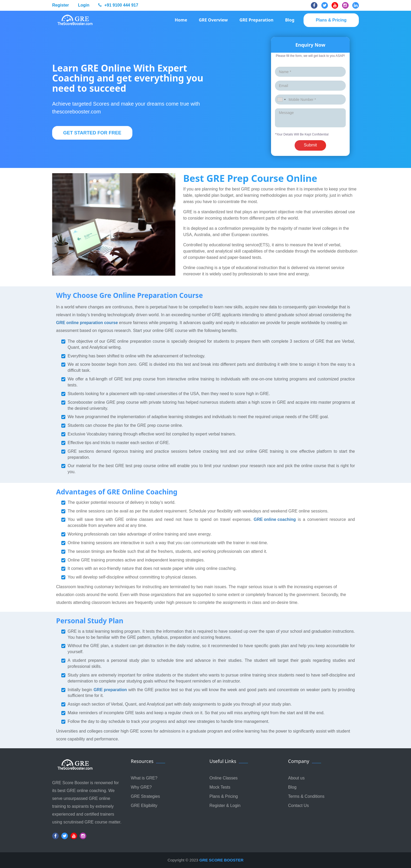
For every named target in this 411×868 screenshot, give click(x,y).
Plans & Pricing (224, 796)
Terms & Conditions (306, 796)
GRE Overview (213, 20)
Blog (290, 20)
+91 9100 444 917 (118, 5)
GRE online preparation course (87, 323)
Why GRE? (141, 787)
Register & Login (225, 806)
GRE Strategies (145, 796)
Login (84, 5)
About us (296, 778)
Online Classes (224, 778)
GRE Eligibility (144, 806)
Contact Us (298, 806)
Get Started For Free (92, 133)
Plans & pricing (331, 20)
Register (61, 5)
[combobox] (281, 100)
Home (181, 20)
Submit (310, 145)
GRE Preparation (256, 20)
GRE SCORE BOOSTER (221, 860)
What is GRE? (144, 778)
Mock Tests (220, 787)
